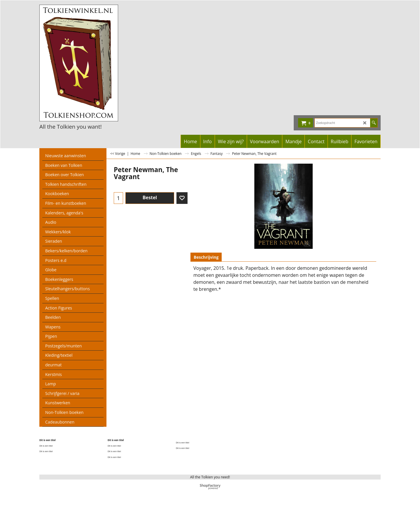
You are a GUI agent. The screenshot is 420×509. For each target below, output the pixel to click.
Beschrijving (206, 257)
